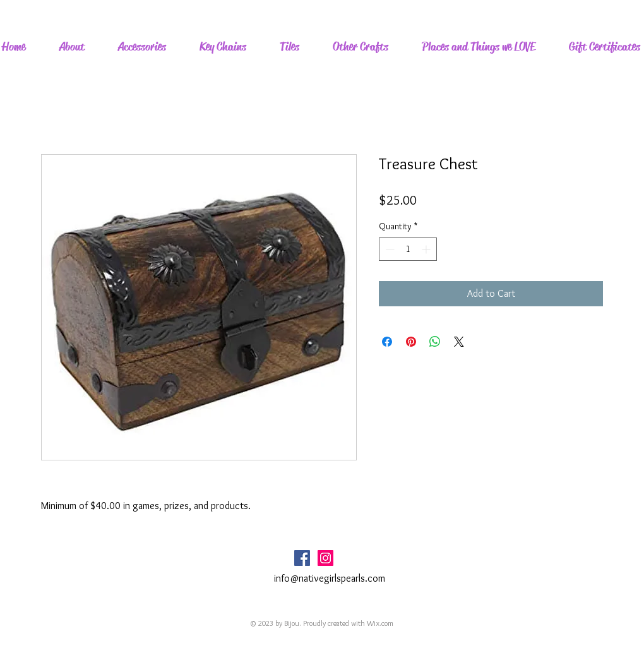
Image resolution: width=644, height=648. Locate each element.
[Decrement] (389, 249)
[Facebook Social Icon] (302, 558)
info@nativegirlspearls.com (330, 578)
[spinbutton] (408, 249)
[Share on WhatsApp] (435, 342)
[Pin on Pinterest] (411, 342)
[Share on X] (459, 342)
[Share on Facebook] (387, 342)
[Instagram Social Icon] (325, 558)
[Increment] (427, 249)
